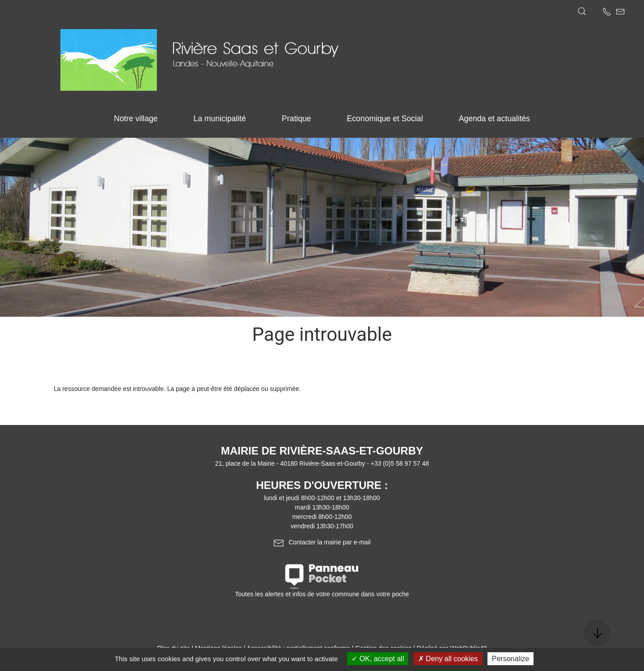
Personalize (511, 659)
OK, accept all (378, 659)
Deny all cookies (448, 659)
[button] (582, 11)
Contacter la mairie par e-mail (322, 542)
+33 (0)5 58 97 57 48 (400, 463)
